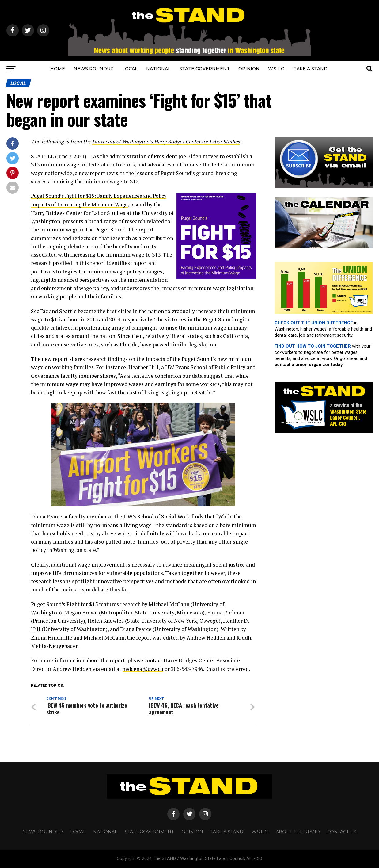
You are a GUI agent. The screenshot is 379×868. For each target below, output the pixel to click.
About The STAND (298, 832)
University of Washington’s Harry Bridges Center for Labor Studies (172, 141)
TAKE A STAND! (311, 69)
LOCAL (130, 69)
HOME (58, 69)
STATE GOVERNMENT (205, 69)
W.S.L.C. (277, 69)
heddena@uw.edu (144, 668)
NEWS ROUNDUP (94, 69)
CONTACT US (342, 832)
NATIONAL (158, 69)
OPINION (249, 69)
